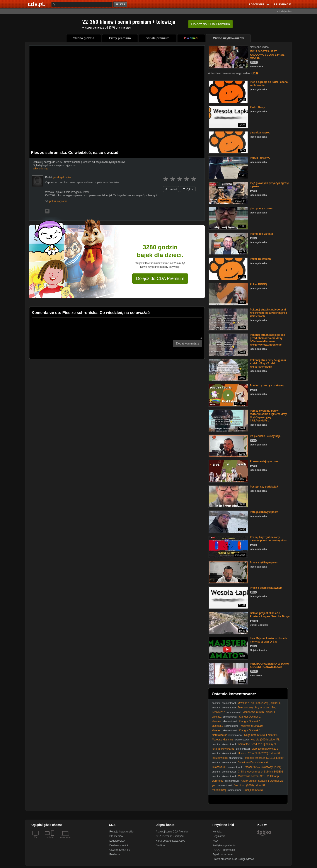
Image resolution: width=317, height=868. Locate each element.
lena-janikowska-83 (223, 749)
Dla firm (160, 845)
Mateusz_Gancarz (222, 740)
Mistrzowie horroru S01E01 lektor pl (259, 776)
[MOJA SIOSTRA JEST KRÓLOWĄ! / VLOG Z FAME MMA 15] (228, 57)
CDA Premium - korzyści (170, 836)
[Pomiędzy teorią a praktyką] (228, 395)
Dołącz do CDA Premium (160, 278)
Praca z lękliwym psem (264, 563)
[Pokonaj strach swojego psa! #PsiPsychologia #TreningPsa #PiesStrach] (228, 319)
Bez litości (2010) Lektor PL (250, 785)
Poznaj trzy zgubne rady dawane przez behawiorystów (268, 539)
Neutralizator (219, 735)
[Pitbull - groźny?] (228, 167)
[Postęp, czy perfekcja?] (228, 496)
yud (214, 785)
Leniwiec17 (218, 712)
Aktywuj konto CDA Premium (172, 832)
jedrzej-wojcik (220, 758)
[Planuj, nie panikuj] (228, 243)
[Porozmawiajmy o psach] (228, 471)
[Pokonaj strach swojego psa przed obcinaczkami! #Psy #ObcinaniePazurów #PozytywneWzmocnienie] (228, 344)
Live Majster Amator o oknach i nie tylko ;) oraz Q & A (269, 640)
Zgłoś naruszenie (222, 854)
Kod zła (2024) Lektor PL (265, 740)
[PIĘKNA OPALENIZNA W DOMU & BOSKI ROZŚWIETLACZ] (228, 673)
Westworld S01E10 (252, 726)
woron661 (218, 781)
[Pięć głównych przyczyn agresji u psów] (228, 193)
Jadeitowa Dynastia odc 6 (253, 762)
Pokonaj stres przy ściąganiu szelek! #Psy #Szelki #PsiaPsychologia (268, 363)
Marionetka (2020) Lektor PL (259, 712)
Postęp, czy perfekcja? (264, 487)
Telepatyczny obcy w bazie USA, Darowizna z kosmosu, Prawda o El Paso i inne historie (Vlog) (248, 709)
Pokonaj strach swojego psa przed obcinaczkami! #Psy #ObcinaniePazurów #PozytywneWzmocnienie (267, 340)
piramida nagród (260, 133)
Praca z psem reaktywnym (266, 588)
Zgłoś (188, 189)
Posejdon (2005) (253, 790)
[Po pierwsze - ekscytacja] (228, 446)
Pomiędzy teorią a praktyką (267, 385)
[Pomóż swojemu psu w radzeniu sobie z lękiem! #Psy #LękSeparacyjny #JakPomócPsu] (228, 420)
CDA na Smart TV (120, 850)
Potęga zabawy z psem (264, 512)
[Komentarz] (117, 328)
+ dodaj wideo (284, 11)
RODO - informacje (224, 850)
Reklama (115, 854)
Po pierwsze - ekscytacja (265, 436)
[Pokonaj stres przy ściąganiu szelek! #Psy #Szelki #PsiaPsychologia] (228, 370)
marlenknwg (219, 790)
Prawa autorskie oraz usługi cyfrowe (233, 859)
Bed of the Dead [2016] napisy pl (257, 744)
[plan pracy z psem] (228, 218)
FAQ (215, 841)
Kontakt (217, 832)
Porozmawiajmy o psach (265, 461)
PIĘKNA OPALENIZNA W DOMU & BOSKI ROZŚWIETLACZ (269, 665)
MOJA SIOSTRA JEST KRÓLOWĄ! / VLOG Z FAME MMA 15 (267, 55)
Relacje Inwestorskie (121, 832)
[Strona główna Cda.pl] (37, 4)
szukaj (121, 4)
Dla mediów (116, 836)
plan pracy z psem (261, 208)
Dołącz (210, 24)
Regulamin (219, 836)
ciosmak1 (217, 726)
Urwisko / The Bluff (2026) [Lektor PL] (260, 703)
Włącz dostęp (41, 169)
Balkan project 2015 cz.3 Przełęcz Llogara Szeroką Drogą (270, 615)
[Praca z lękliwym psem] (228, 572)
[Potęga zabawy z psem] (228, 521)
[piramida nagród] (228, 142)
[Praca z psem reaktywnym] (228, 597)
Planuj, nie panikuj (261, 234)
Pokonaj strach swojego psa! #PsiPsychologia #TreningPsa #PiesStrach (268, 313)
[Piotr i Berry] (228, 117)
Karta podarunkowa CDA (170, 841)
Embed (171, 189)
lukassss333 (219, 767)
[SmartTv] (53, 840)
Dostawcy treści (119, 845)
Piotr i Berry (257, 107)
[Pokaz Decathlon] (228, 269)
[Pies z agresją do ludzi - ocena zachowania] (228, 91)
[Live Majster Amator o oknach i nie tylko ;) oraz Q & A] (228, 648)
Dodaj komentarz (187, 343)
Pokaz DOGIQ (258, 284)
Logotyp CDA (117, 841)
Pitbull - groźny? (260, 158)
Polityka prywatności (224, 845)
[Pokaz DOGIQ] (228, 294)
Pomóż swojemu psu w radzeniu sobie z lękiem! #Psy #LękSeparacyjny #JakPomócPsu (268, 416)
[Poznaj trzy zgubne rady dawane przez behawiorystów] (228, 547)
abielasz (217, 717)
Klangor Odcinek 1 (250, 717)
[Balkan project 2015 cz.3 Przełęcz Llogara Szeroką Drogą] (228, 623)
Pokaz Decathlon (260, 259)
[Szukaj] (82, 4)
